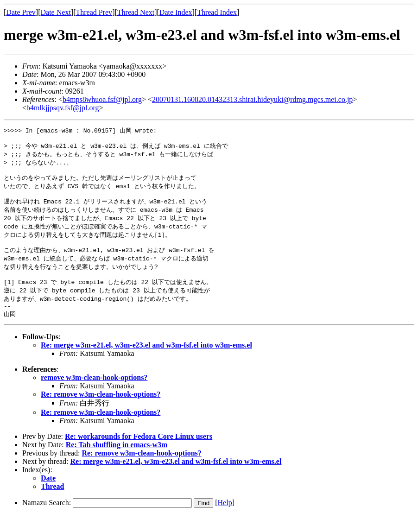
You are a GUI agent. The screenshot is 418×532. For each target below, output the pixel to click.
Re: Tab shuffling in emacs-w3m (117, 461)
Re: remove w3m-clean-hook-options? (101, 411)
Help (225, 519)
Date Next (56, 12)
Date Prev (21, 12)
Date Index (176, 12)
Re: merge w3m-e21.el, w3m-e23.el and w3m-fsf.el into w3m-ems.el (146, 362)
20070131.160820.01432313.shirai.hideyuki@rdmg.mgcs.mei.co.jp (252, 99)
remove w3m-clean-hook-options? (94, 394)
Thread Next (136, 12)
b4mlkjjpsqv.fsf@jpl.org (63, 108)
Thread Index (217, 12)
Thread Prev (94, 12)
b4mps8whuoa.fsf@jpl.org (102, 99)
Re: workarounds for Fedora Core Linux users (139, 453)
